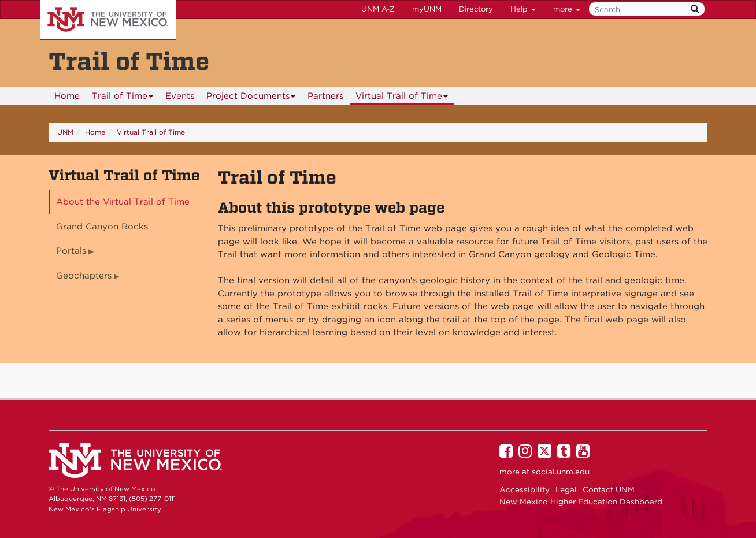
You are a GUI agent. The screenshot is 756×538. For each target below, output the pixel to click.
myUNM (427, 9)
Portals (71, 251)
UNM (65, 132)
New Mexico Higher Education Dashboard (581, 502)
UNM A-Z (378, 9)
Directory (476, 9)
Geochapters (84, 276)
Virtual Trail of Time (402, 98)
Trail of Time (123, 98)
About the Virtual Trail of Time (123, 202)
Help (523, 9)
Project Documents (251, 98)
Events (180, 96)
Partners (325, 96)
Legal (566, 489)
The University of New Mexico (108, 20)
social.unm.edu (561, 472)
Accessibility (525, 489)
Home (67, 96)
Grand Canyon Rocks (102, 227)
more (567, 9)
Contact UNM (609, 489)
